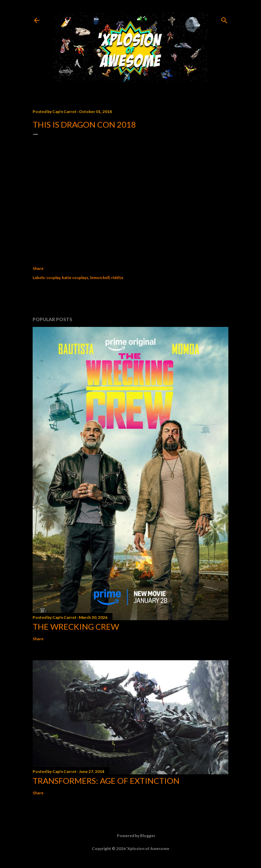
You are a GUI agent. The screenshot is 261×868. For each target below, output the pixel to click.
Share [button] (38, 268)
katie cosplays (75, 278)
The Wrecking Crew (76, 626)
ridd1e (117, 278)
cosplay (53, 278)
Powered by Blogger (131, 836)
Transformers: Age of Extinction (106, 781)
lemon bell (100, 278)
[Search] (224, 19)
